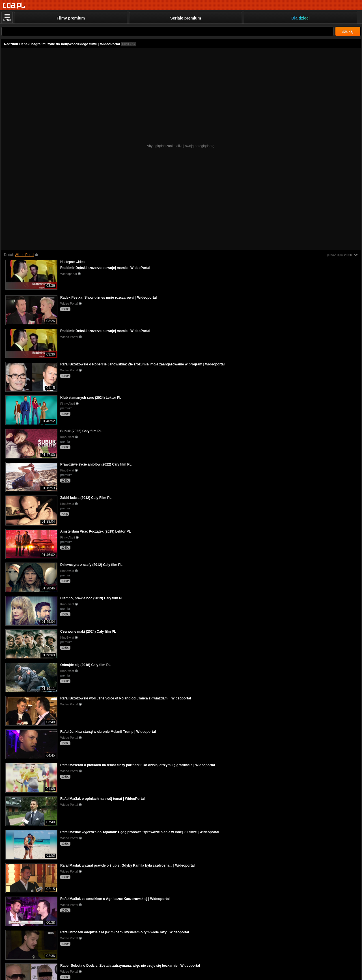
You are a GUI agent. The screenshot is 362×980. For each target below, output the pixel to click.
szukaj (348, 31)
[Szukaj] (168, 31)
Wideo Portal (24, 255)
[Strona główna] (14, 6)
